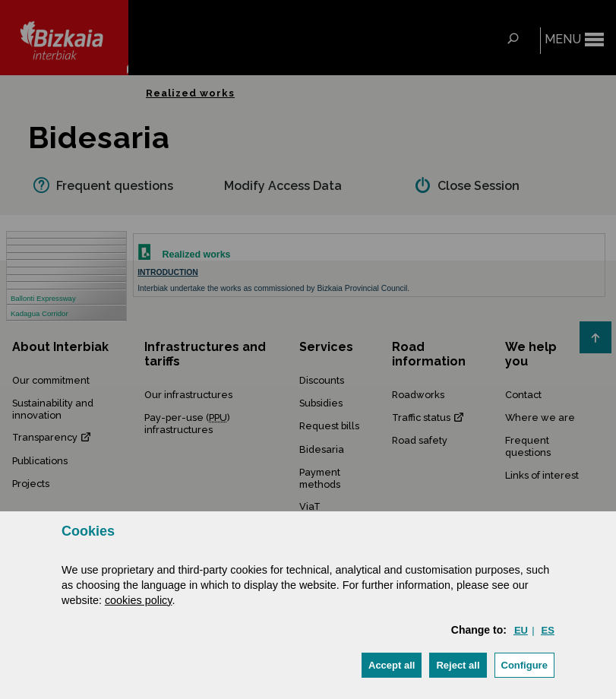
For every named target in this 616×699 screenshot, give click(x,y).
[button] (392, 665)
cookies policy (139, 600)
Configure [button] (524, 665)
